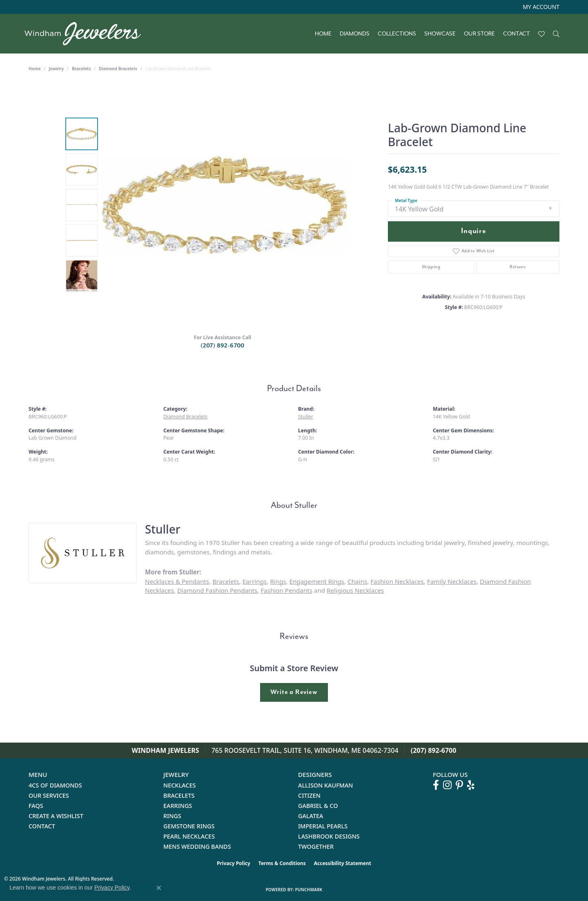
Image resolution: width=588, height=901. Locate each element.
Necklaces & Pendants (177, 581)
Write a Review (294, 692)
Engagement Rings (317, 581)
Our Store (479, 34)
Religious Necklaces (355, 590)
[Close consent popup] (159, 888)
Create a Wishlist (56, 816)
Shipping (431, 267)
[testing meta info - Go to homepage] (87, 34)
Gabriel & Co (318, 806)
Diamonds (355, 34)
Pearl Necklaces (189, 836)
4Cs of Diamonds (55, 785)
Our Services (49, 795)
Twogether (316, 846)
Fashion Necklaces (397, 581)
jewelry (56, 69)
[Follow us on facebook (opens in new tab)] (436, 785)
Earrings (255, 581)
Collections (397, 34)
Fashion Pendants (286, 590)
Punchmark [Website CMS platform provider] (309, 890)
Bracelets (81, 69)
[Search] (556, 34)
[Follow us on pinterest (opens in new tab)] (459, 785)
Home (323, 34)
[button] (540, 7)
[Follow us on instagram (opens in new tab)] (447, 785)
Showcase (440, 34)
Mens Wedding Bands (197, 846)
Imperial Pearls (323, 826)
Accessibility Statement (343, 863)
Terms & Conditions (282, 863)
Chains (357, 581)
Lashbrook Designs (329, 836)
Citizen (309, 795)
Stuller (306, 417)
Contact (517, 34)
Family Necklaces (452, 581)
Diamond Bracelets (118, 69)
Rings (278, 581)
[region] (225, 205)
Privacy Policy (234, 863)
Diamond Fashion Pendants (217, 590)
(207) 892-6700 (223, 346)
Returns (518, 267)
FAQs (36, 806)
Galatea (311, 816)
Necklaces (179, 785)
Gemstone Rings (189, 826)
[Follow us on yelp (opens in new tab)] (471, 785)
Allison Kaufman (326, 785)
